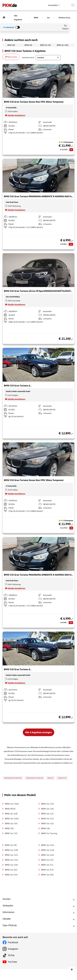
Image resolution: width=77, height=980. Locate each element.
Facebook (13, 953)
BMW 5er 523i (11, 855)
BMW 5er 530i (48, 850)
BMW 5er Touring (49, 833)
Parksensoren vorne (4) (35, 778)
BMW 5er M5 (11, 845)
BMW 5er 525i (48, 845)
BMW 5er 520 (45, 45)
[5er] (48, 18)
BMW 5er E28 (11, 814)
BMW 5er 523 (47, 819)
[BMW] (36, 18)
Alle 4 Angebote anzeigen (38, 732)
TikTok (11, 966)
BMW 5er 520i (11, 865)
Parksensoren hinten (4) (13, 778)
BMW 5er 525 (47, 814)
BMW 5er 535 (11, 833)
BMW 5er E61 (11, 870)
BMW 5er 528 (47, 809)
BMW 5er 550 (11, 823)
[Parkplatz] (65, 5)
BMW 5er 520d (63, 45)
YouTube (12, 973)
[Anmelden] (54, 5)
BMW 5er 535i (11, 860)
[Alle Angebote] (20, 18)
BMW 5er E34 (11, 875)
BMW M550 (10, 809)
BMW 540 (11, 45)
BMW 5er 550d (12, 804)
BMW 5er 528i (11, 850)
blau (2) (50, 778)
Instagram (13, 960)
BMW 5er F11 (47, 865)
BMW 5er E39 (47, 870)
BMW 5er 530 (47, 804)
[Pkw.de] (4, 18)
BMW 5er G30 (47, 855)
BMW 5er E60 (47, 875)
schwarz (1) (62, 778)
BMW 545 (28, 45)
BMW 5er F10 (47, 860)
